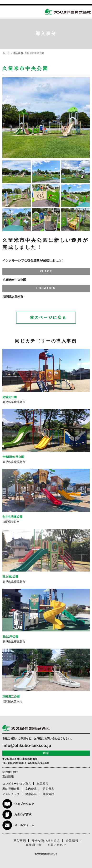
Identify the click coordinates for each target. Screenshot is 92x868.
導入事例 (18, 53)
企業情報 (72, 841)
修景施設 (48, 794)
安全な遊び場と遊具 (46, 841)
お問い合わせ (57, 845)
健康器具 (31, 794)
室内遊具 (31, 789)
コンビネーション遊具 (17, 784)
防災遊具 (48, 789)
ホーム (6, 53)
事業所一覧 (34, 845)
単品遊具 (42, 784)
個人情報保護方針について (46, 854)
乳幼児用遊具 (11, 789)
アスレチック (11, 794)
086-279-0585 (16, 763)
